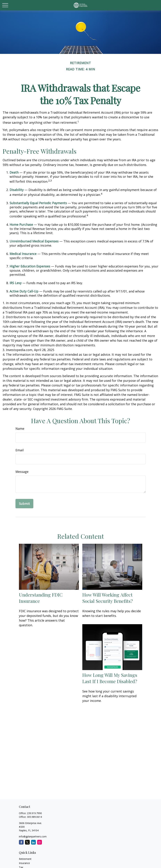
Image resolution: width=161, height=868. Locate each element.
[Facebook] (21, 842)
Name (20, 429)
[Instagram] (40, 842)
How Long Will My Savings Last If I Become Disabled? (110, 678)
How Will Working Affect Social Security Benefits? (108, 598)
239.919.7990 (34, 813)
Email (20, 450)
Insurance (24, 863)
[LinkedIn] (33, 842)
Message (22, 472)
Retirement (25, 859)
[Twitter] (27, 842)
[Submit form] (24, 504)
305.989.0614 (34, 817)
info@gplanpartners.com (33, 836)
